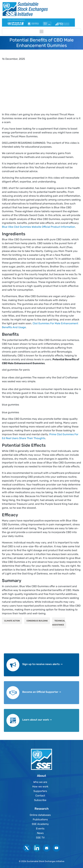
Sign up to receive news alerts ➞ (42, 664)
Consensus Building (37, 621)
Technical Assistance (59, 623)
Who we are (40, 782)
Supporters (40, 791)
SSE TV (40, 838)
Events (40, 829)
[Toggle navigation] (41, 31)
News (40, 833)
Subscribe (40, 800)
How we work (40, 787)
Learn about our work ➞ (37, 720)
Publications (40, 819)
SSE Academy (40, 824)
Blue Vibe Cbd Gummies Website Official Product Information (39, 227)
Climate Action (12, 621)
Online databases (40, 815)
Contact (40, 796)
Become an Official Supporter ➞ (42, 692)
